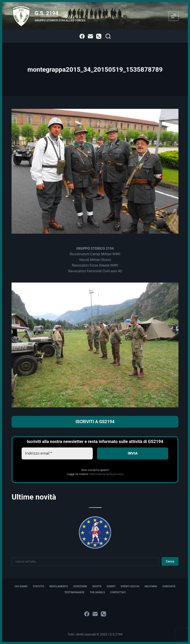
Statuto (38, 586)
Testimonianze (74, 592)
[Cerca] (108, 36)
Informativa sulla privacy (106, 474)
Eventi (111, 586)
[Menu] (174, 16)
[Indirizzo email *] (57, 453)
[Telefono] (99, 36)
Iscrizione (80, 586)
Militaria (151, 586)
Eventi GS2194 (130, 586)
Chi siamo (21, 586)
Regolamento (59, 586)
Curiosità (169, 586)
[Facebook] (82, 36)
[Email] (90, 36)
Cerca (170, 561)
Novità (97, 586)
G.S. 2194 (46, 13)
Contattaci (118, 592)
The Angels (97, 592)
